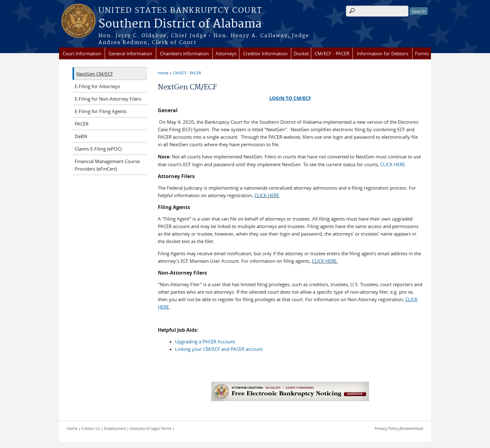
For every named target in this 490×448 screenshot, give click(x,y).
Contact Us (91, 428)
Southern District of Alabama (180, 24)
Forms (422, 53)
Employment (115, 428)
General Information (130, 53)
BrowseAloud (412, 428)
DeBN (81, 136)
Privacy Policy (386, 428)
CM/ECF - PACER (332, 53)
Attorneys (226, 53)
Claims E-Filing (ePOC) (98, 149)
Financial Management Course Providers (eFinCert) (107, 165)
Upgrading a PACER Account (205, 341)
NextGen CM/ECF (95, 74)
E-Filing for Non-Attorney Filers (108, 99)
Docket (301, 53)
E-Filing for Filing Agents (101, 111)
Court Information (82, 53)
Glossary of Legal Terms (151, 428)
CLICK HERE (393, 164)
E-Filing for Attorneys (97, 86)
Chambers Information (184, 53)
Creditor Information (265, 53)
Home (163, 73)
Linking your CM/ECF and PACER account (219, 349)
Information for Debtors (383, 53)
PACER (82, 124)
